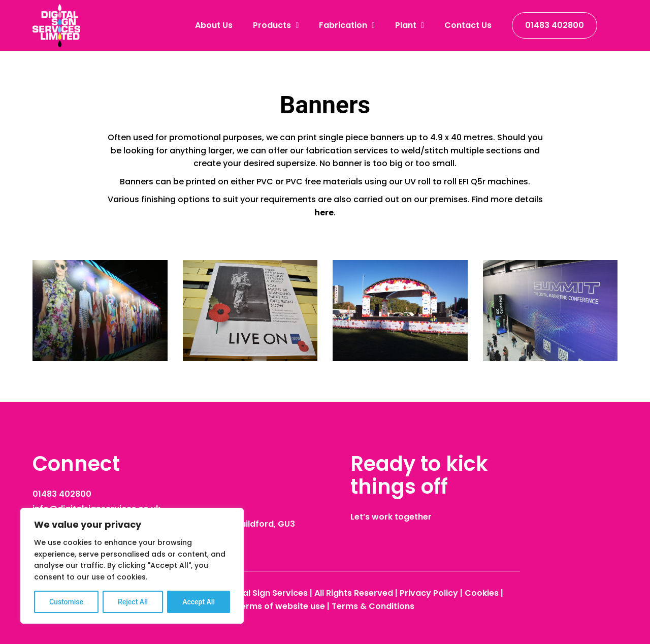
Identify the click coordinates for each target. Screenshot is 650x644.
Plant (410, 25)
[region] (132, 566)
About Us (214, 25)
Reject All (133, 602)
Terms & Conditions (373, 606)
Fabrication (347, 25)
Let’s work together (391, 517)
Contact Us (468, 25)
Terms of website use (280, 606)
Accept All (199, 602)
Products (276, 25)
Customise (66, 602)
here (324, 213)
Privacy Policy (429, 593)
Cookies (482, 593)
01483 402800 (555, 25)
